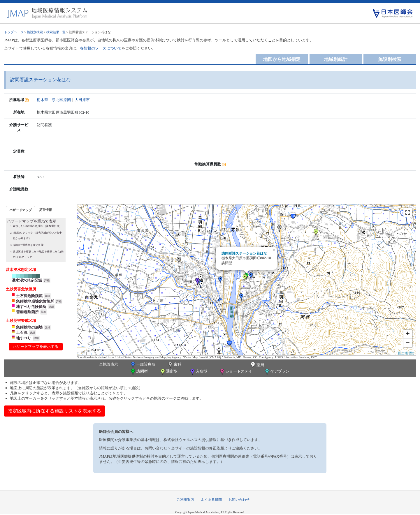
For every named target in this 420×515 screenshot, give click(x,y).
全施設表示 (109, 364)
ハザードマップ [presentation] (21, 210)
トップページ (14, 32)
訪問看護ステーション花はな (244, 253)
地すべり (24, 338)
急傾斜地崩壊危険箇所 (35, 301)
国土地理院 (406, 353)
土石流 (22, 333)
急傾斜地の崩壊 (29, 327)
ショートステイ (236, 372)
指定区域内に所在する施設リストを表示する (55, 411)
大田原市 (82, 100)
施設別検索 (35, 32)
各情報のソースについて (101, 48)
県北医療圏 (61, 100)
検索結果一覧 (56, 32)
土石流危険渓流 (29, 296)
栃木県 (42, 100)
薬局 (257, 365)
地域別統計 (336, 59)
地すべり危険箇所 (31, 307)
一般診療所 (143, 365)
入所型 (198, 372)
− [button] (408, 343)
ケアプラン (277, 372)
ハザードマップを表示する (36, 346)
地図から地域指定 (282, 59)
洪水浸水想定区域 (27, 280)
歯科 (174, 365)
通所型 (168, 372)
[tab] (21, 210)
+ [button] (408, 334)
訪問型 (139, 372)
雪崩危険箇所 (27, 312)
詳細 (47, 281)
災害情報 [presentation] (45, 210)
